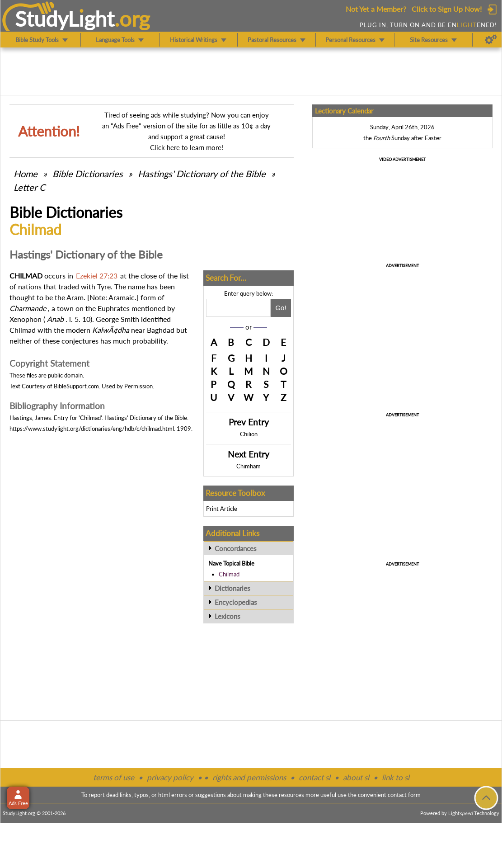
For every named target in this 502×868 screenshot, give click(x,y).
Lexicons (228, 616)
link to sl (396, 777)
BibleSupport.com (76, 386)
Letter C (29, 187)
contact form (404, 795)
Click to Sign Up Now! (447, 9)
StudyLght (65, 19)
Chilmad (229, 574)
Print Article (222, 509)
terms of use (114, 777)
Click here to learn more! (187, 147)
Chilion (249, 434)
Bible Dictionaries (88, 174)
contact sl (314, 777)
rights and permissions (249, 777)
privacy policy (170, 777)
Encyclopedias (236, 602)
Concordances (236, 548)
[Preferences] (491, 40)
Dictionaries (232, 588)
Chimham (249, 466)
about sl (356, 777)
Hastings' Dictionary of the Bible (202, 174)
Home (26, 174)
